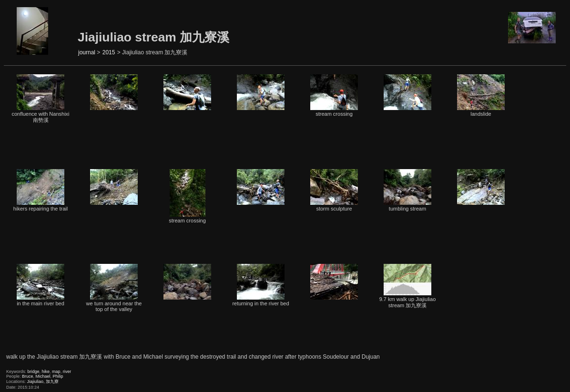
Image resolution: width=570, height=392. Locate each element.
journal (87, 52)
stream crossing (334, 95)
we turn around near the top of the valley (114, 288)
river (67, 372)
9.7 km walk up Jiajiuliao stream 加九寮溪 (408, 286)
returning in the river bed (260, 285)
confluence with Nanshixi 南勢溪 (40, 99)
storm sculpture (334, 190)
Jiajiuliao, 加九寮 (43, 382)
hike (46, 372)
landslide (481, 95)
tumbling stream (407, 190)
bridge (34, 372)
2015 (109, 52)
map (56, 372)
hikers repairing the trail (41, 190)
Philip (58, 376)
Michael (43, 376)
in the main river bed (41, 285)
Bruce (28, 376)
